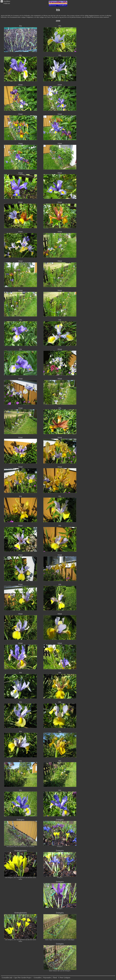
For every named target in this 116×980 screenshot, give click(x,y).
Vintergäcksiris (20, 851)
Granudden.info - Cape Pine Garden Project (17, 978)
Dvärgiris (21, 820)
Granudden (37, 978)
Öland (55, 978)
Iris (20, 26)
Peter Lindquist (65, 978)
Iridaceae (7, 3)
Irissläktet (7, 1)
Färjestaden (47, 978)
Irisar (20, 85)
